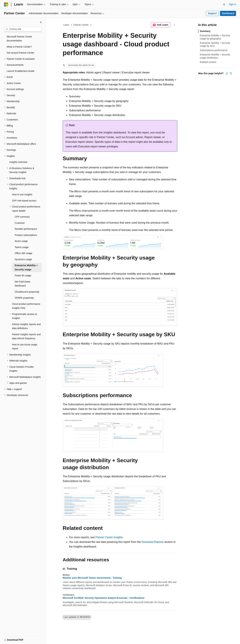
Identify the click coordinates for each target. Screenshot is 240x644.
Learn (66, 25)
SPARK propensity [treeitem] (24, 298)
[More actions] (174, 25)
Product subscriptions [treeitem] (26, 235)
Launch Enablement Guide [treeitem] (20, 71)
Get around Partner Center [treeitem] (20, 53)
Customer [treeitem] (20, 223)
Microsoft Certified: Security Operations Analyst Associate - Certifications (104, 598)
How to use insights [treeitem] (22, 194)
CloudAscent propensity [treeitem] (27, 292)
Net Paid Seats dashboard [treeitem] (22, 284)
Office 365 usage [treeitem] (23, 253)
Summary (205, 31)
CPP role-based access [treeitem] (24, 201)
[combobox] (23, 29)
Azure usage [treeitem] (21, 241)
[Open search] (224, 4)
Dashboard (228, 13)
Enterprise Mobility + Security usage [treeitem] (26, 267)
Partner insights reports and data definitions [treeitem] (26, 326)
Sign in (232, 4)
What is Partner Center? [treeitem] (19, 47)
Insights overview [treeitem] (18, 162)
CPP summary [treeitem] (22, 217)
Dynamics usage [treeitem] (23, 259)
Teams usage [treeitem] (22, 247)
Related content (208, 62)
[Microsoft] (6, 4)
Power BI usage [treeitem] (23, 276)
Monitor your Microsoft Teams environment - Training (92, 578)
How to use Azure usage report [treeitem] (25, 347)
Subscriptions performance (214, 50)
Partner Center (81, 25)
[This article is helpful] (227, 73)
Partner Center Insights (109, 537)
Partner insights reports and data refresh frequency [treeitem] (26, 336)
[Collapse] (41, 22)
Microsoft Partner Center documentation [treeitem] (19, 39)
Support (212, 13)
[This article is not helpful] (231, 73)
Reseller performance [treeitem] (26, 229)
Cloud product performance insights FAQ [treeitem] (26, 306)
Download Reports (152, 542)
